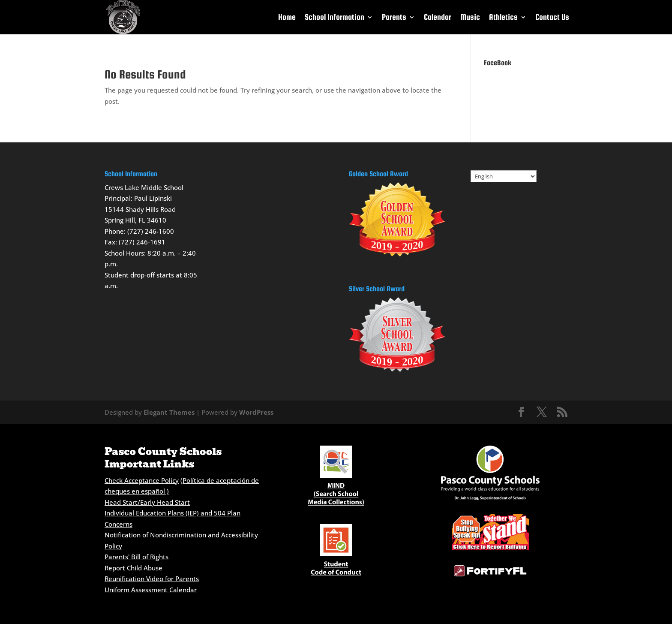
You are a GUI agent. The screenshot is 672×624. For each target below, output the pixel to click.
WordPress (256, 412)
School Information (334, 18)
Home (287, 18)
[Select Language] (504, 176)
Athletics (503, 18)
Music (470, 18)
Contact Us (552, 18)
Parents (394, 18)
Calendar (438, 18)
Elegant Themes (169, 412)
